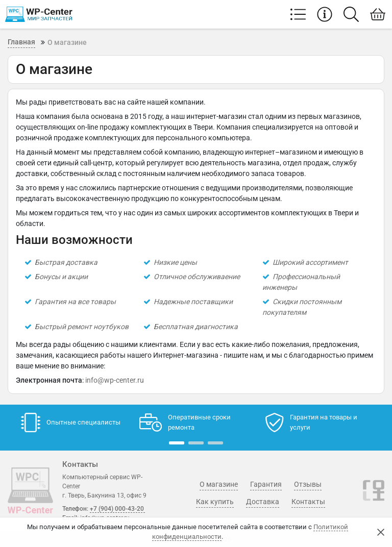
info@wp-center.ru (115, 380)
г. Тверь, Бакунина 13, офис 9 (104, 495)
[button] (177, 443)
